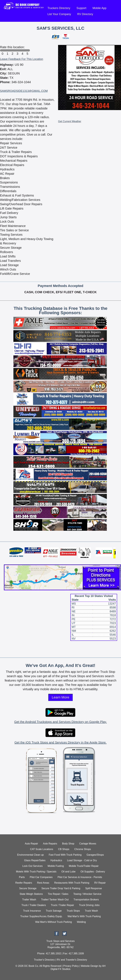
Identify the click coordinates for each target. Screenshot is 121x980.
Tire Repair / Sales (58, 894)
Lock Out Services (33, 866)
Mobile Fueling (56, 866)
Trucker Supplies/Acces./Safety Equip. (41, 916)
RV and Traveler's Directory (72, 960)
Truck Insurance (32, 911)
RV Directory (85, 14)
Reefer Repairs (24, 883)
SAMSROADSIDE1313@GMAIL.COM (24, 91)
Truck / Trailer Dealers (34, 905)
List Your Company (59, 14)
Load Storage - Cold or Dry (82, 860)
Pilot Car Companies (41, 877)
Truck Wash (91, 911)
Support (81, 8)
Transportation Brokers (86, 900)
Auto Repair (32, 844)
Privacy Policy (71, 966)
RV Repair (100, 883)
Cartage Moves (88, 844)
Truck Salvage (54, 911)
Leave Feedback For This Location (22, 59)
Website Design (90, 966)
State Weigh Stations (31, 894)
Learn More (60, 697)
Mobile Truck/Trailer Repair (84, 866)
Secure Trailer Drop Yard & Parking (61, 888)
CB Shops (64, 849)
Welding (81, 922)
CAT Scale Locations (42, 849)
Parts (22, 877)
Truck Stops (73, 911)
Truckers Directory (59, 8)
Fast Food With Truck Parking (65, 855)
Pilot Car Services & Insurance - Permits (80, 877)
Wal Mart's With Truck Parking (84, 916)
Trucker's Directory (44, 960)
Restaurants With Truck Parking (72, 883)
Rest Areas (43, 883)
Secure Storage (28, 888)
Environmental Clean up (30, 855)
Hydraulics (56, 860)
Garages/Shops (95, 855)
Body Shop (68, 844)
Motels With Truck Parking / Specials (36, 872)
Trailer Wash (29, 900)
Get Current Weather (70, 121)
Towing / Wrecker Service (87, 894)
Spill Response (94, 888)
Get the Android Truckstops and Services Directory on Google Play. (60, 722)
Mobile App (99, 8)
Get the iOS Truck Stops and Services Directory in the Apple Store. (60, 742)
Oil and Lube (68, 872)
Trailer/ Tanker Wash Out (55, 900)
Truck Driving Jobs (89, 905)
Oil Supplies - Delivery (93, 872)
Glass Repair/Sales (35, 860)
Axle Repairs (50, 844)
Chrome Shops (83, 849)
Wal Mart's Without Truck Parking (53, 922)
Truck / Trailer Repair (63, 905)
